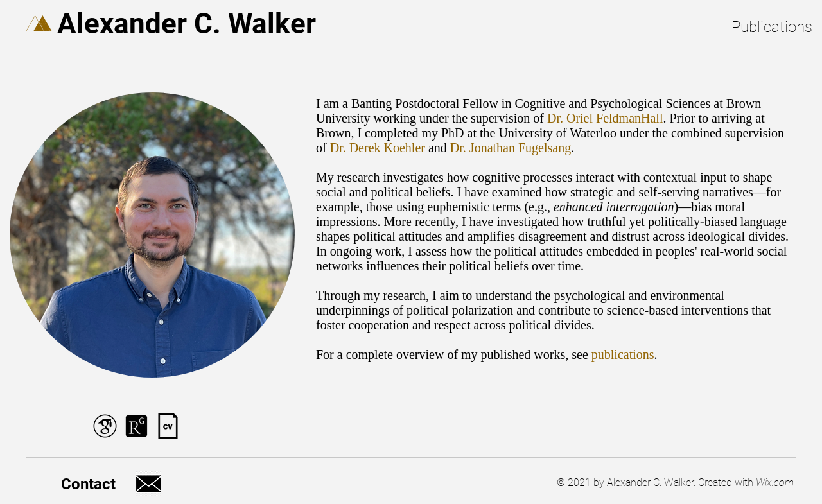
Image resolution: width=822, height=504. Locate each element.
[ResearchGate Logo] (136, 426)
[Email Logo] (149, 484)
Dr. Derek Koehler (378, 148)
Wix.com (775, 482)
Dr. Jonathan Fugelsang (511, 148)
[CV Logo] (168, 426)
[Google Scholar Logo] (105, 426)
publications (623, 354)
